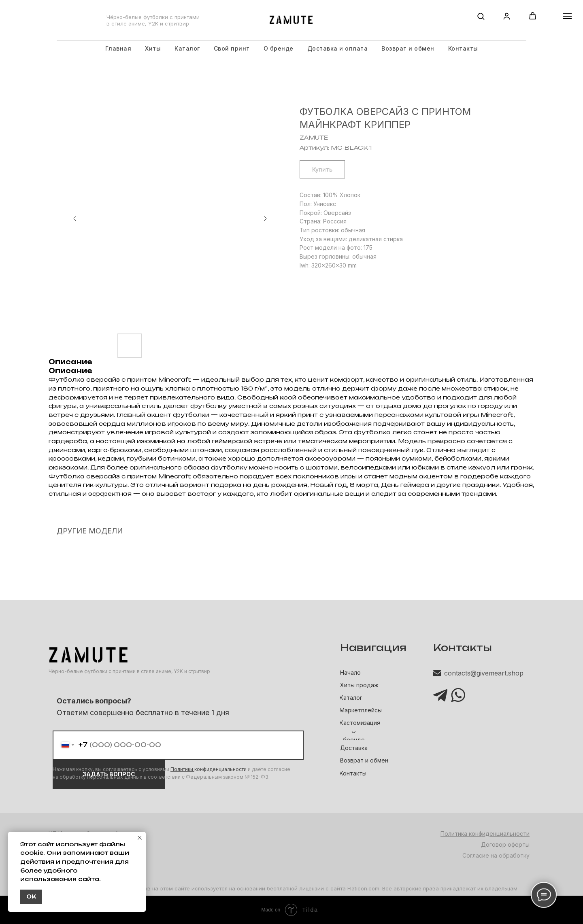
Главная (118, 48)
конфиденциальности (220, 769)
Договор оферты (505, 844)
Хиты (153, 48)
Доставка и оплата (338, 48)
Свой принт (232, 48)
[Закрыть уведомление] (140, 838)
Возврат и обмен (408, 48)
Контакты (463, 48)
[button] (481, 16)
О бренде (279, 48)
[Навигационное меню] (567, 16)
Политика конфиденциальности (485, 834)
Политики (182, 769)
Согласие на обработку (496, 855)
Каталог (187, 48)
